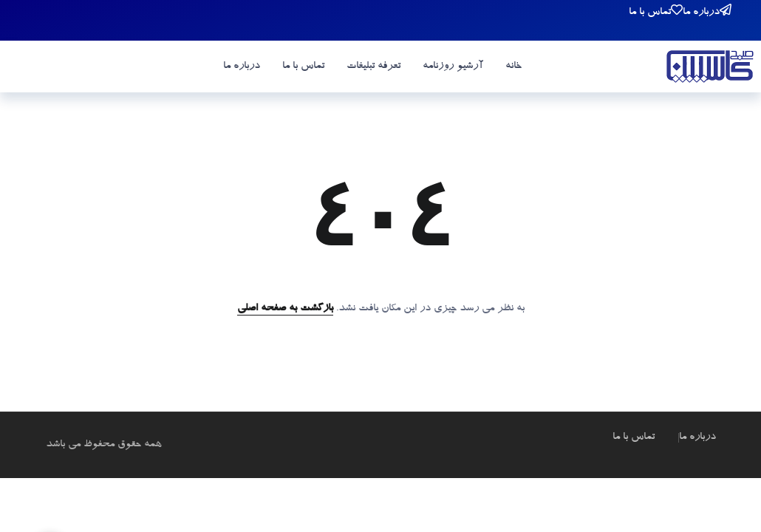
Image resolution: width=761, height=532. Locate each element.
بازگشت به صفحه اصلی (285, 309)
